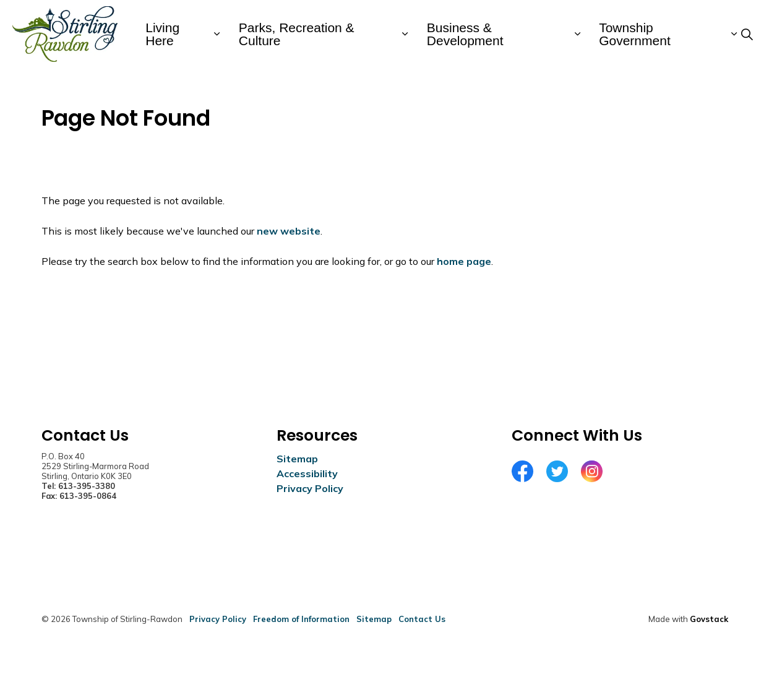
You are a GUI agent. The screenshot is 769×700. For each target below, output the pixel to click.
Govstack (709, 619)
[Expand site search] (747, 34)
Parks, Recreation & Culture (297, 34)
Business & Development (465, 34)
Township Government (635, 34)
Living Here (162, 34)
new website (289, 231)
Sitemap (297, 459)
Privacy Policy (310, 488)
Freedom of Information (301, 619)
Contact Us (422, 619)
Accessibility (307, 473)
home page (464, 261)
